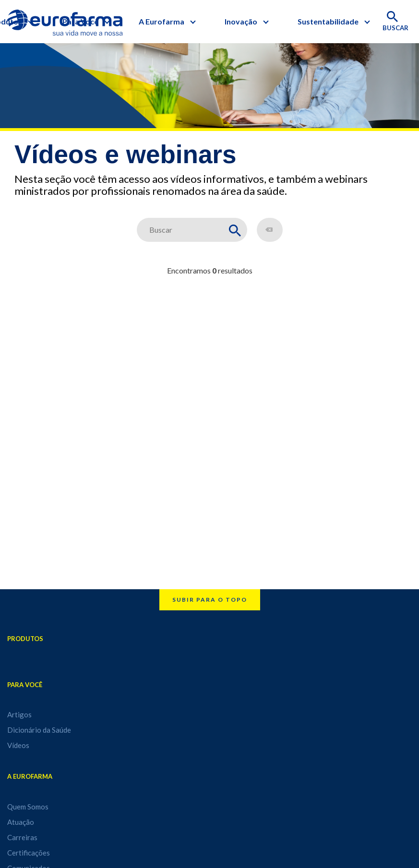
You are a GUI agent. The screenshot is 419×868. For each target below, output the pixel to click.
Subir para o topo (210, 600)
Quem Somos (28, 807)
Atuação (21, 822)
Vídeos (18, 745)
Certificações (29, 853)
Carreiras (22, 837)
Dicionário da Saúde (39, 730)
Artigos (19, 714)
